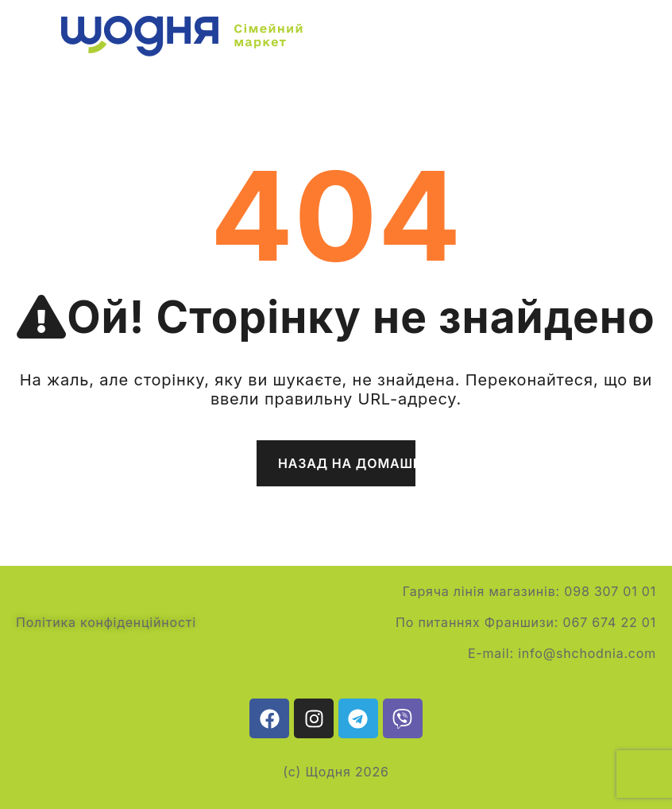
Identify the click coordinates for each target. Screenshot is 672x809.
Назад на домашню (347, 463)
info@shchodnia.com (587, 653)
